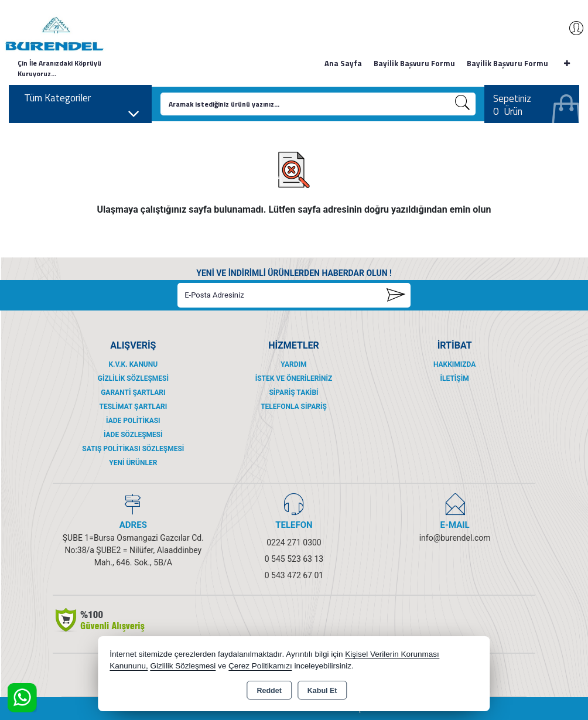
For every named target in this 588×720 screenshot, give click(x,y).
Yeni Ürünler (133, 463)
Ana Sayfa (343, 63)
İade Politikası (133, 421)
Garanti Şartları (133, 393)
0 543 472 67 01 (294, 575)
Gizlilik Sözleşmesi (133, 378)
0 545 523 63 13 (294, 559)
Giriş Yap (570, 28)
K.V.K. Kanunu (133, 364)
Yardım (293, 364)
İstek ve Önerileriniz (294, 378)
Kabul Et (322, 691)
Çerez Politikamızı (260, 666)
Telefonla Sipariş (294, 407)
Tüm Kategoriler (82, 101)
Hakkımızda (454, 364)
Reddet (269, 691)
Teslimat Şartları (133, 407)
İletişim (455, 378)
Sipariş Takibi (293, 393)
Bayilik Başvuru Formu (414, 63)
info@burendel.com (455, 538)
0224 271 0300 (294, 542)
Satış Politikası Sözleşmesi (133, 449)
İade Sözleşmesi (133, 435)
